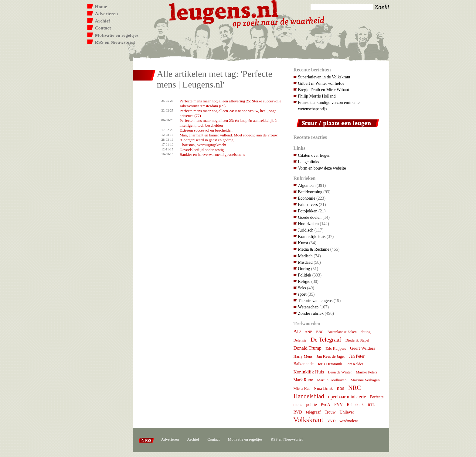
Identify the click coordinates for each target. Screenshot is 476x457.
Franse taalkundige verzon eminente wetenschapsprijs (329, 106)
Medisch (305, 256)
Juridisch (306, 230)
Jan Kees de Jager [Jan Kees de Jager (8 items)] (331, 356)
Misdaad (305, 262)
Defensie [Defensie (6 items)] (300, 340)
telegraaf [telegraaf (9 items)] (313, 412)
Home (101, 7)
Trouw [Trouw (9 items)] (330, 412)
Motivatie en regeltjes (117, 35)
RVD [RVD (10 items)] (298, 412)
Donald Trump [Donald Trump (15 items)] (308, 348)
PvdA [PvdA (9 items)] (326, 405)
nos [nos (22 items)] (341, 388)
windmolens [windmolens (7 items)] (349, 421)
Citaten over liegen (314, 155)
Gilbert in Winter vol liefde (321, 83)
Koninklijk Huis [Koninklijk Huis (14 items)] (309, 372)
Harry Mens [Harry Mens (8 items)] (303, 356)
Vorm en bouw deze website (322, 168)
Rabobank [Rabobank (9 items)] (355, 405)
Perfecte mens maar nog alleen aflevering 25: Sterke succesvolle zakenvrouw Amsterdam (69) (231, 103)
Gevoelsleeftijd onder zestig (202, 150)
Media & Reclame (314, 249)
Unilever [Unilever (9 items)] (347, 412)
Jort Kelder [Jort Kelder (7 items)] (355, 364)
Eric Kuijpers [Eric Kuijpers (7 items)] (336, 349)
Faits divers (308, 204)
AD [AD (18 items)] (297, 331)
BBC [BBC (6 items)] (320, 332)
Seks (302, 288)
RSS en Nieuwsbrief (115, 42)
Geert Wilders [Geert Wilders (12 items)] (363, 348)
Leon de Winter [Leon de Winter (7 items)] (340, 372)
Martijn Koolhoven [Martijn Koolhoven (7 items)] (332, 380)
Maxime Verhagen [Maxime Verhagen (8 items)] (365, 380)
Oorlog (304, 269)
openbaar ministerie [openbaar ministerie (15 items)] (347, 397)
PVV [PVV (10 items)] (338, 404)
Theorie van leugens (315, 301)
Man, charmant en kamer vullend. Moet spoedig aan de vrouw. (229, 135)
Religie (304, 281)
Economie (307, 198)
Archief (103, 21)
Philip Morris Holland (317, 96)
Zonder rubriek (311, 313)
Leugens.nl (224, 11)
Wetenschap (308, 307)
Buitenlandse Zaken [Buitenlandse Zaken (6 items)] (342, 332)
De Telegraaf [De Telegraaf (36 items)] (326, 339)
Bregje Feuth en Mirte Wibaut (324, 90)
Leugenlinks (309, 162)
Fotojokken (308, 211)
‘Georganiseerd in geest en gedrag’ (207, 140)
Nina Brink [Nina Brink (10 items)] (323, 388)
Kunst (303, 243)
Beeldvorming (310, 192)
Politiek (305, 275)
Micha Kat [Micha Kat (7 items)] (302, 389)
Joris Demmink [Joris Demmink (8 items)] (330, 364)
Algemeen (307, 185)
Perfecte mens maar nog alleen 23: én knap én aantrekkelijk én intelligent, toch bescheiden (229, 123)
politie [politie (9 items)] (312, 405)
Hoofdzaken (309, 224)
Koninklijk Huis (312, 236)
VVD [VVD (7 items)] (331, 421)
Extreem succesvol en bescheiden (206, 130)
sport (302, 294)
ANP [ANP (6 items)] (308, 332)
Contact (103, 28)
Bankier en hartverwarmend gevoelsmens (212, 155)
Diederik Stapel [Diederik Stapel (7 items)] (357, 340)
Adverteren (107, 14)
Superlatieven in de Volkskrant (324, 77)
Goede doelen (310, 217)
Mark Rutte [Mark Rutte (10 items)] (303, 380)
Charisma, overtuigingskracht (203, 145)
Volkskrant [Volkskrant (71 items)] (308, 420)
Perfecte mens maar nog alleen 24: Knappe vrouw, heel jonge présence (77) (228, 113)
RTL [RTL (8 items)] (371, 405)
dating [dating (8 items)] (366, 332)
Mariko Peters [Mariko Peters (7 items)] (367, 372)
